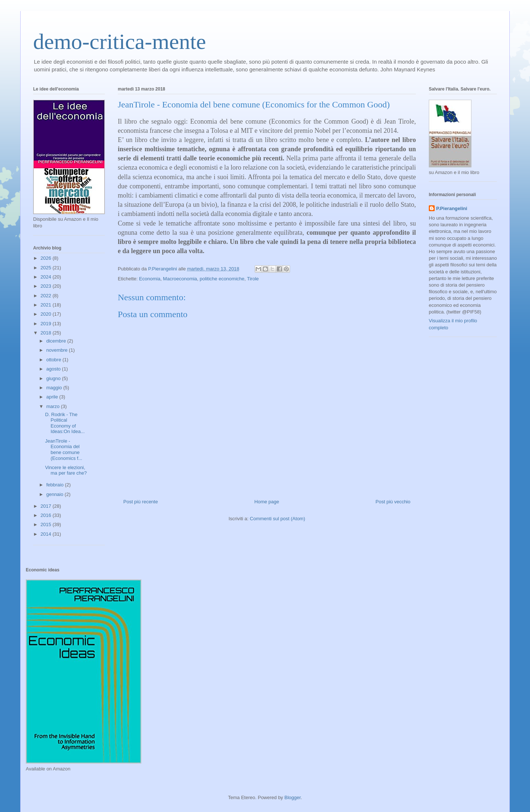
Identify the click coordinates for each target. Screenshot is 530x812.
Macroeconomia (180, 279)
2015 (47, 524)
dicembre (57, 341)
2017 (47, 506)
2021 (47, 305)
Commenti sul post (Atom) (278, 519)
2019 (47, 324)
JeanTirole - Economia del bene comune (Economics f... (63, 450)
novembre (58, 350)
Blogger (293, 797)
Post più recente (141, 502)
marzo (54, 406)
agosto (54, 369)
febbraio (56, 485)
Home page (267, 502)
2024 (47, 277)
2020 (47, 314)
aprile (53, 397)
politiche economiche (222, 279)
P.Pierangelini (452, 208)
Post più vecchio (393, 502)
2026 (47, 258)
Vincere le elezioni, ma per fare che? (66, 470)
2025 (47, 268)
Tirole (253, 279)
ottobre (54, 360)
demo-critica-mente (120, 42)
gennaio (56, 494)
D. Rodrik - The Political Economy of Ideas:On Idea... (65, 423)
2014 (47, 534)
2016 (47, 515)
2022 (47, 296)
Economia (150, 279)
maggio (55, 388)
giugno (54, 378)
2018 (47, 333)
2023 (47, 286)
